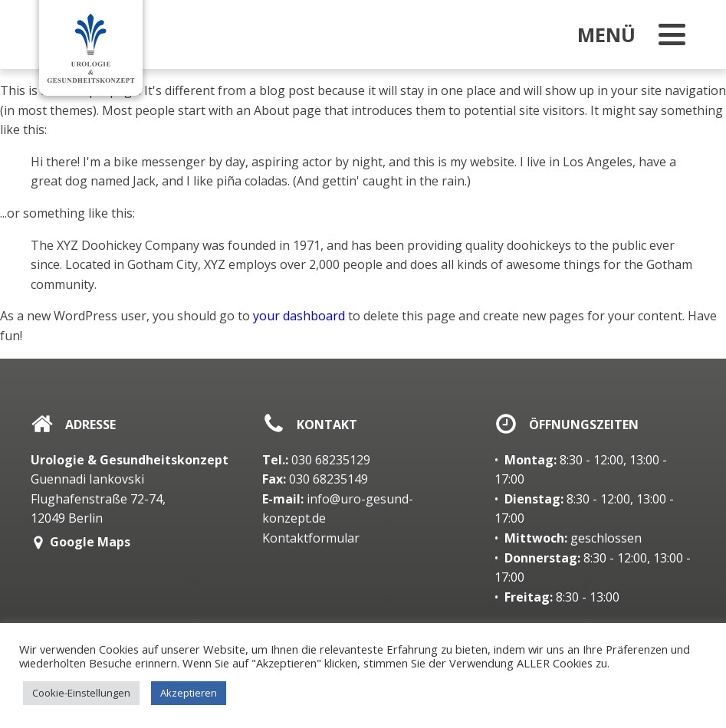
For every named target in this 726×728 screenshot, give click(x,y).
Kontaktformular (311, 538)
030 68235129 (316, 460)
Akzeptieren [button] (189, 693)
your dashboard (299, 316)
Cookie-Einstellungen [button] (81, 693)
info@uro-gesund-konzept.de (338, 509)
